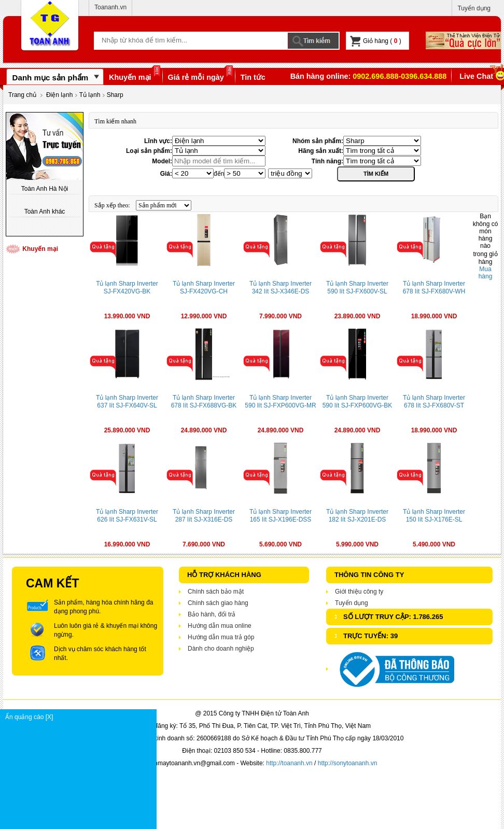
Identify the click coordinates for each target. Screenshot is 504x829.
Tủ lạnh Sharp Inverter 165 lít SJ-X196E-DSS (281, 516)
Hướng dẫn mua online (220, 626)
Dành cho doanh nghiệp (221, 649)
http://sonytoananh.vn (348, 763)
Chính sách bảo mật (216, 592)
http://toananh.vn (289, 763)
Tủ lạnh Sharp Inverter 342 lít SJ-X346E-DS (281, 287)
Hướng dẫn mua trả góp (221, 637)
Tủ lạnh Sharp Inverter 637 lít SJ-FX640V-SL (127, 402)
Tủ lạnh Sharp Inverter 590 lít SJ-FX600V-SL (357, 287)
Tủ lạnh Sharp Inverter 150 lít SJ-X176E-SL (434, 516)
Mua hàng (486, 273)
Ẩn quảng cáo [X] (81, 717)
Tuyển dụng (474, 8)
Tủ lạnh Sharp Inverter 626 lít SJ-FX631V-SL (127, 516)
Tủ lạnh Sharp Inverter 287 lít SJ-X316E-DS (204, 516)
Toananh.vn (110, 7)
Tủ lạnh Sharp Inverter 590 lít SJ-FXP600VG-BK (358, 402)
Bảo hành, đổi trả (212, 614)
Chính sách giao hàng (218, 603)
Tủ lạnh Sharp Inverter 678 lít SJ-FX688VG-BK (204, 402)
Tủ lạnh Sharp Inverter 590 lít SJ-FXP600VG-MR (280, 402)
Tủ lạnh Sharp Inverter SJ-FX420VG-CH (204, 287)
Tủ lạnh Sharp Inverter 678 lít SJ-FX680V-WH (434, 287)
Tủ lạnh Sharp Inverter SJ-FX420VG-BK (127, 287)
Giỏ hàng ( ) (376, 41)
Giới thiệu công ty (359, 592)
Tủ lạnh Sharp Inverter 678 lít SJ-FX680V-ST (434, 402)
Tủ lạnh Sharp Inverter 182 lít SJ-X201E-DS (357, 516)
